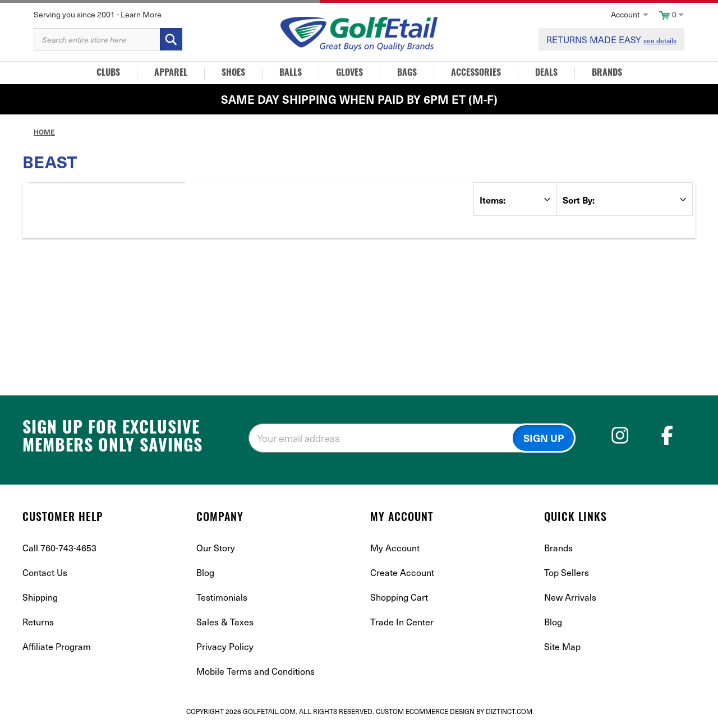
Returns (38, 621)
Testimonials (222, 597)
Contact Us (45, 572)
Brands (607, 73)
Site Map (562, 646)
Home (44, 132)
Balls (291, 73)
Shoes (233, 73)
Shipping (40, 597)
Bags (407, 73)
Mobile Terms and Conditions (256, 671)
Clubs (108, 73)
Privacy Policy (225, 646)
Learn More (141, 14)
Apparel (171, 73)
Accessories (476, 73)
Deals (546, 73)
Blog (205, 572)
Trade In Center (402, 621)
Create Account (402, 572)
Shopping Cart (399, 597)
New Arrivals (570, 597)
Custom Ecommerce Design (425, 711)
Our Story (216, 547)
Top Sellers (567, 572)
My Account (395, 547)
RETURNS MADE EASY (611, 39)
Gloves (349, 73)
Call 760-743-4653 (59, 547)
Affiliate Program (57, 646)
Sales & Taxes (225, 621)
